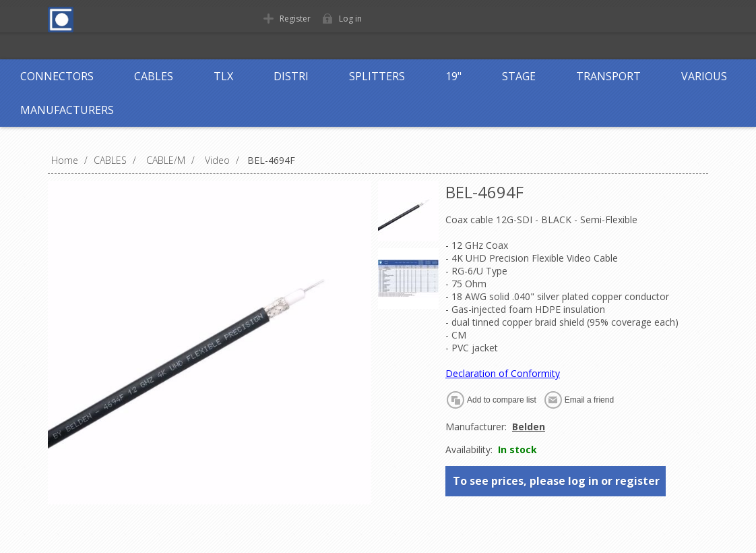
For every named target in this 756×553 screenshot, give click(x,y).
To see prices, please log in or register (556, 481)
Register (295, 19)
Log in (350, 19)
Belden (529, 427)
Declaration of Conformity (503, 373)
